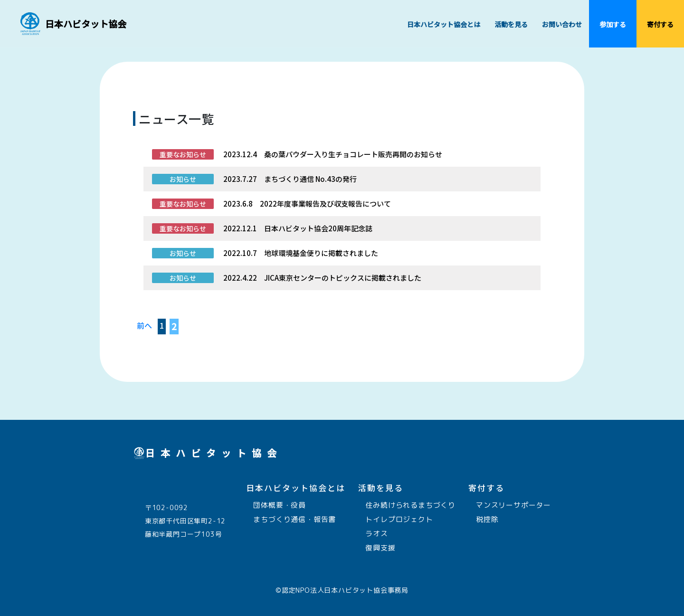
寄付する (657, 33)
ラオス (373, 534)
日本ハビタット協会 (86, 24)
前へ (144, 325)
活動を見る (515, 33)
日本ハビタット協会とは (447, 33)
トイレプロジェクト (396, 519)
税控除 (483, 519)
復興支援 (377, 548)
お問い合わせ (562, 24)
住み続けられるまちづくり (407, 505)
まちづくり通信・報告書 (291, 519)
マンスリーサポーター (510, 505)
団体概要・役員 (276, 505)
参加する (613, 33)
